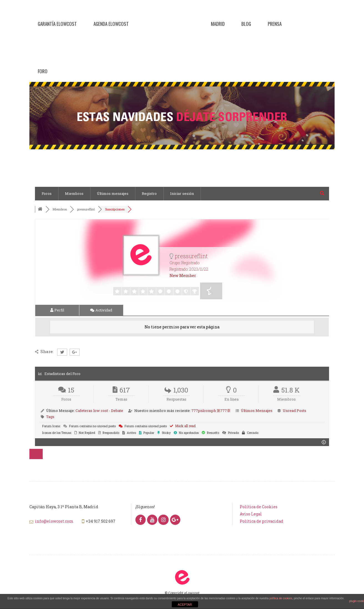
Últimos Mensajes (257, 411)
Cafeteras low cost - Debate (99, 411)
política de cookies (281, 598)
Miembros (74, 193)
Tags (50, 417)
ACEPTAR (185, 605)
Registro (149, 193)
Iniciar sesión (182, 193)
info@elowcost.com (54, 521)
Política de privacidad (261, 521)
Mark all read (183, 426)
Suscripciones (115, 209)
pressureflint (86, 209)
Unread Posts (295, 411)
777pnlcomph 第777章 (211, 411)
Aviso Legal (251, 514)
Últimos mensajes (113, 193)
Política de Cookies (259, 507)
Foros (47, 193)
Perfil (57, 310)
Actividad (101, 310)
